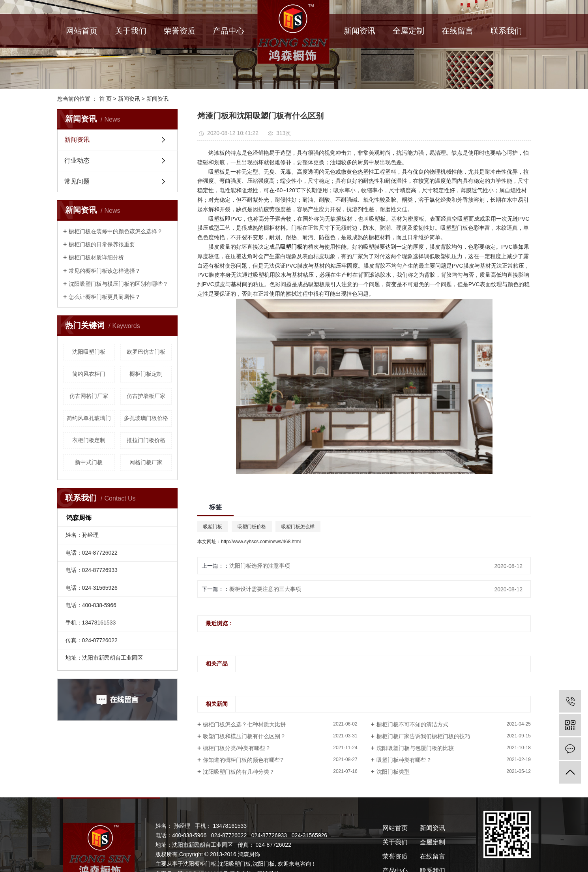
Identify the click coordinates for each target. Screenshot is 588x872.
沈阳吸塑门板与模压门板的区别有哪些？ (118, 284)
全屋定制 (408, 31)
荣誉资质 (180, 31)
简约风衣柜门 (89, 374)
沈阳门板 (264, 864)
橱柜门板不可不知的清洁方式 (412, 724)
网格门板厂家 (146, 462)
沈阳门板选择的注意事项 (260, 566)
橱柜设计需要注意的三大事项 (265, 589)
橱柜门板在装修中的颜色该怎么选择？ (116, 231)
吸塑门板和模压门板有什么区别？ (244, 736)
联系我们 (506, 31)
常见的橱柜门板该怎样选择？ (105, 271)
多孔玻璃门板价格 (146, 418)
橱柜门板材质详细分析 (96, 257)
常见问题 (77, 181)
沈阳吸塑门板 (89, 352)
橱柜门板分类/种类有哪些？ (237, 748)
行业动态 (77, 160)
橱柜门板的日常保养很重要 (102, 244)
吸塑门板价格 (252, 527)
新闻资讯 (360, 31)
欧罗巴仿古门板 (146, 352)
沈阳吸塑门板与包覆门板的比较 (415, 748)
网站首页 (82, 31)
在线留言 (457, 31)
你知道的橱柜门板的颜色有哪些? (243, 760)
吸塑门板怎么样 (298, 527)
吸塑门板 (213, 527)
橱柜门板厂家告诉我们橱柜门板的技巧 (423, 736)
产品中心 (228, 31)
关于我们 (131, 31)
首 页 (105, 99)
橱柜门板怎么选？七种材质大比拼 (244, 724)
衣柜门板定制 (89, 440)
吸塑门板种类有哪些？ (404, 760)
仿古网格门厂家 (89, 396)
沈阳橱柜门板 (200, 864)
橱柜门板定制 (146, 374)
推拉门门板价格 (146, 440)
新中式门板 (89, 462)
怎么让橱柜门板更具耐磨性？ (105, 297)
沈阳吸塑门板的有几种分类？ (239, 772)
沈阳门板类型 (393, 772)
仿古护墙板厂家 (146, 396)
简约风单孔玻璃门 (89, 418)
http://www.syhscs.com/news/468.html (261, 542)
